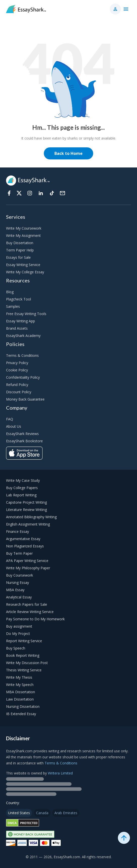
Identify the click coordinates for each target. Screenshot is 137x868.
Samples (13, 306)
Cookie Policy (17, 370)
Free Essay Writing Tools (26, 314)
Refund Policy (17, 385)
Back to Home (68, 153)
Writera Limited (60, 773)
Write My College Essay (25, 272)
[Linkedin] (41, 193)
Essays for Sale (18, 257)
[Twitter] (19, 193)
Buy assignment (19, 626)
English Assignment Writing (28, 524)
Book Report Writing (23, 655)
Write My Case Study (23, 480)
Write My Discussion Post (27, 663)
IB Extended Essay (21, 714)
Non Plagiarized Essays (25, 546)
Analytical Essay (19, 597)
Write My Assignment (23, 235)
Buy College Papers (22, 488)
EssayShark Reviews (22, 434)
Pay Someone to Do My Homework (35, 619)
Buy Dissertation (20, 243)
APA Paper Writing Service (27, 561)
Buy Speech (16, 648)
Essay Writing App (21, 321)
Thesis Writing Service (24, 670)
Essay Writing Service (23, 265)
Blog (10, 292)
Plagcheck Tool (19, 299)
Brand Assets (17, 328)
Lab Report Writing (21, 495)
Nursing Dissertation (23, 706)
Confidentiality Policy (23, 377)
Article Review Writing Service (30, 612)
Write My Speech (20, 685)
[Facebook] (9, 193)
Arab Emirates (66, 813)
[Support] (62, 193)
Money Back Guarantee (25, 399)
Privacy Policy (17, 363)
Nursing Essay (18, 582)
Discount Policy (19, 392)
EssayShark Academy (23, 336)
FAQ (10, 419)
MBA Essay (15, 590)
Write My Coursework (24, 228)
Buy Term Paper (19, 553)
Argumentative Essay (23, 539)
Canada (42, 813)
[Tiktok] (52, 193)
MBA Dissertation (21, 692)
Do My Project (18, 634)
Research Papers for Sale (27, 604)
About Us (14, 426)
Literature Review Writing (26, 510)
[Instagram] (30, 193)
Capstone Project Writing (26, 502)
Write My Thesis (19, 677)
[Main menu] (126, 9)
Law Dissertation (20, 699)
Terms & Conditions (22, 355)
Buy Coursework (20, 575)
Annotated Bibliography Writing (31, 517)
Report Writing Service (24, 641)
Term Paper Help (20, 250)
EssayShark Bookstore (24, 441)
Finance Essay (18, 531)
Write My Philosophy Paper (28, 568)
